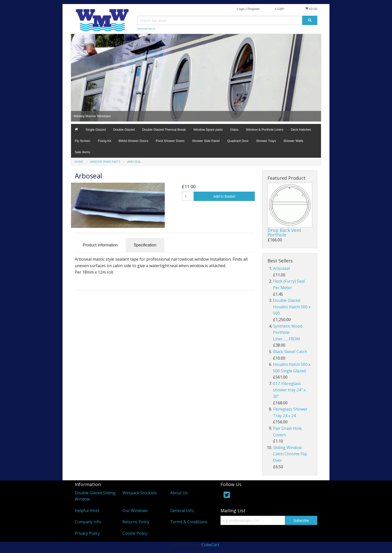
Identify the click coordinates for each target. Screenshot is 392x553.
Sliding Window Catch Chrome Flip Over (290, 454)
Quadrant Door (238, 141)
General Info (182, 511)
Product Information (100, 245)
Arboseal (281, 268)
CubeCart (210, 545)
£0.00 (311, 9)
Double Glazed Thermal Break (164, 130)
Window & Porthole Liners (265, 130)
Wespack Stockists (140, 493)
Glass (234, 130)
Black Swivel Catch (290, 352)
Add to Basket (224, 196)
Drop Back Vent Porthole (284, 232)
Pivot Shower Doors (170, 141)
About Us (179, 493)
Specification (145, 245)
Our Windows (135, 511)
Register (253, 9)
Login (241, 9)
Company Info (88, 522)
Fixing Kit (104, 141)
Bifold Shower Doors (134, 141)
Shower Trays (266, 141)
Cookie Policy (135, 533)
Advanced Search (146, 29)
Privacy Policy (87, 533)
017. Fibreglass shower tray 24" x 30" (289, 390)
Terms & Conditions (189, 522)
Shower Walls (293, 141)
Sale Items (82, 152)
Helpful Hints (87, 511)
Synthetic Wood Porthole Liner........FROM (288, 332)
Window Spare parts (208, 130)
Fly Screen (82, 141)
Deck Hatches (301, 130)
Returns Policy (136, 522)
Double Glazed (124, 130)
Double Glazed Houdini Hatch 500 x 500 (292, 307)
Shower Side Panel (206, 141)
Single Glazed (96, 130)
